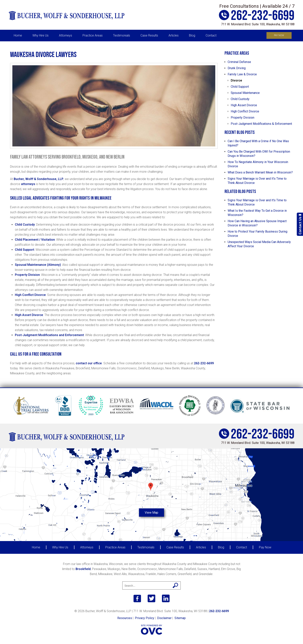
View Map (151, 513)
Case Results (149, 35)
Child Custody (25, 225)
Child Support (25, 250)
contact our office (89, 363)
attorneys (28, 184)
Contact (211, 35)
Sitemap (180, 618)
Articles (174, 35)
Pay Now (279, 35)
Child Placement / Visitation (35, 240)
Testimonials (122, 35)
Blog (192, 35)
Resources (125, 618)
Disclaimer (164, 618)
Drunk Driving (237, 68)
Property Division (27, 275)
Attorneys (66, 35)
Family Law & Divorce (242, 74)
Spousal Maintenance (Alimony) (38, 265)
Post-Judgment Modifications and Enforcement (49, 335)
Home (18, 35)
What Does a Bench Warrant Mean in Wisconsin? (260, 172)
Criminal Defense (239, 62)
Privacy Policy (145, 618)
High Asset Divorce (29, 315)
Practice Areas (93, 35)
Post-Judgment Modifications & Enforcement (261, 124)
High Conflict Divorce (30, 295)
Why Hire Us (40, 35)
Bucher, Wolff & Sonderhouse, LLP (39, 179)
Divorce (236, 80)
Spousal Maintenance (245, 93)
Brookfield (83, 569)
